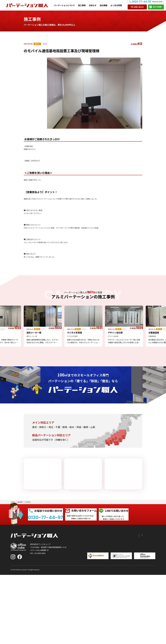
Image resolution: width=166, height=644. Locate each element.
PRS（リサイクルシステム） (109, 610)
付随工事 (102, 606)
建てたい (89, 606)
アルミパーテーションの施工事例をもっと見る (81, 358)
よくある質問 (116, 5)
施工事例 (82, 5)
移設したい (89, 610)
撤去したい (89, 614)
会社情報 (103, 5)
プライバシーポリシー (147, 639)
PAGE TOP (158, 631)
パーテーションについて (64, 5)
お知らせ (93, 5)
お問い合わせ (139, 7)
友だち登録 (157, 7)
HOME (13, 563)
